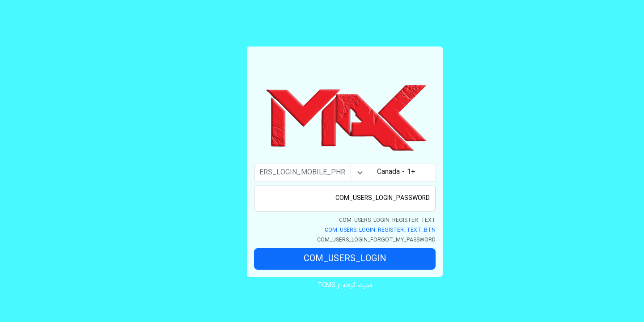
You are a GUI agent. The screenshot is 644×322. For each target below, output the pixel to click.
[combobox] (371, 173)
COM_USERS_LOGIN (322, 259)
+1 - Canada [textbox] (373, 172)
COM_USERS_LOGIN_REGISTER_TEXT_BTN (357, 230)
